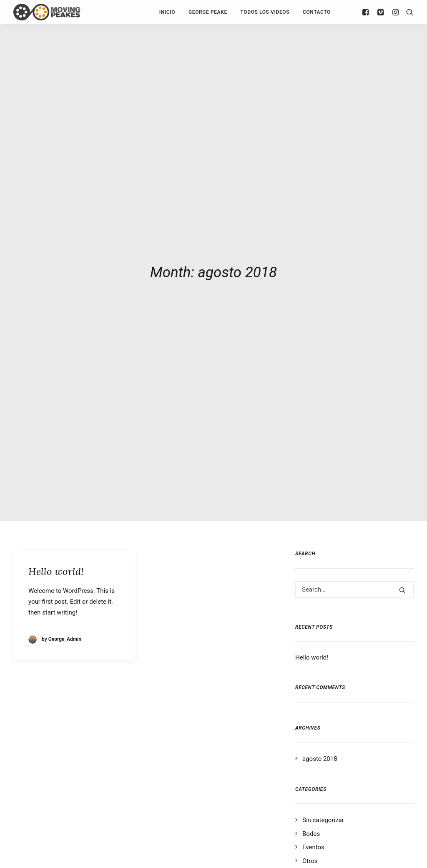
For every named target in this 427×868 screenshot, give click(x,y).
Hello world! (56, 566)
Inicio (167, 12)
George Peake (208, 12)
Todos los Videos (265, 12)
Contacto (317, 12)
